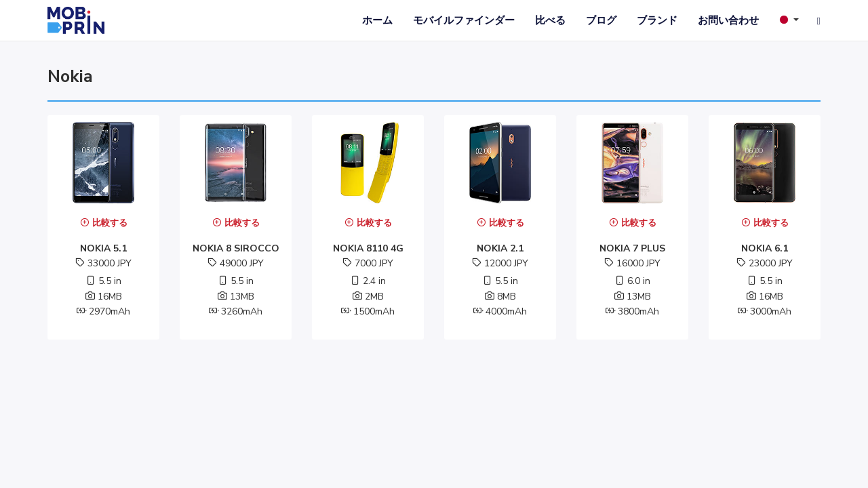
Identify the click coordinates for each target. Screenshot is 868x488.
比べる (550, 20)
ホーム (377, 20)
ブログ (601, 20)
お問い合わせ (728, 20)
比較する (104, 223)
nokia (70, 77)
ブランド (657, 20)
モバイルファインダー (464, 20)
